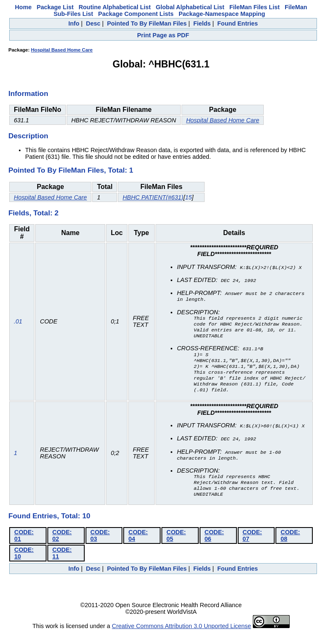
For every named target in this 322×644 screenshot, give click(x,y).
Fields (202, 23)
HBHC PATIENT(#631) (153, 197)
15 (188, 197)
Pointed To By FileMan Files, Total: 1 (71, 170)
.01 (18, 326)
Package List (55, 7)
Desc (93, 23)
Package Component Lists (136, 14)
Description (28, 136)
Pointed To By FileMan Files (147, 23)
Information (28, 93)
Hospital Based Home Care (62, 50)
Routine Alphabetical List (114, 7)
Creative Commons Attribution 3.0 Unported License (182, 637)
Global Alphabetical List (190, 7)
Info (74, 23)
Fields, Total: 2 (34, 213)
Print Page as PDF (163, 35)
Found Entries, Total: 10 (49, 527)
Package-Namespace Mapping (222, 14)
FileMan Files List (254, 7)
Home (23, 7)
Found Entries (238, 23)
